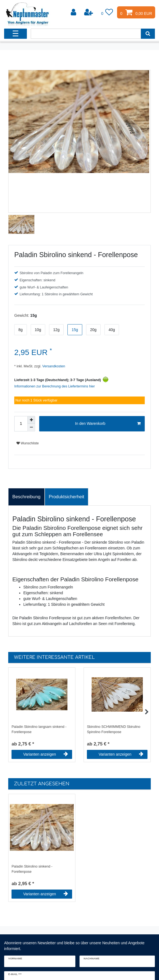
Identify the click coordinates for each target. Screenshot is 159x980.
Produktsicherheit (67, 497)
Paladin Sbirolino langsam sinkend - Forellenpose (39, 729)
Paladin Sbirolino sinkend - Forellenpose (32, 869)
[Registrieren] (89, 12)
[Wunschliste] (107, 12)
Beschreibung (26, 497)
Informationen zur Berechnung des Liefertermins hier (55, 386)
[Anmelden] (74, 12)
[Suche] (148, 34)
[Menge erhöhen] (31, 420)
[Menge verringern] (31, 428)
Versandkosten (53, 366)
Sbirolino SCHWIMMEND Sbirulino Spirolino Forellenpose (114, 729)
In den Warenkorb (108, 424)
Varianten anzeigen (46, 754)
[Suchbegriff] (86, 34)
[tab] (26, 497)
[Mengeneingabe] (21, 424)
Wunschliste (28, 443)
